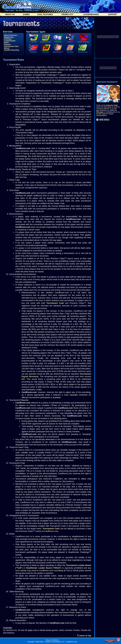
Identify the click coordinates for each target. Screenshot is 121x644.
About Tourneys (11, 35)
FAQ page (100, 112)
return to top (84, 636)
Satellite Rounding (12, 50)
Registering (9, 37)
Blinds (7, 48)
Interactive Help (112, 105)
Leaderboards (10, 41)
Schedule (8, 39)
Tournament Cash (11, 46)
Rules (6, 43)
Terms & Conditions (52, 640)
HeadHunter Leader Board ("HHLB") (44, 568)
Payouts (7, 44)
